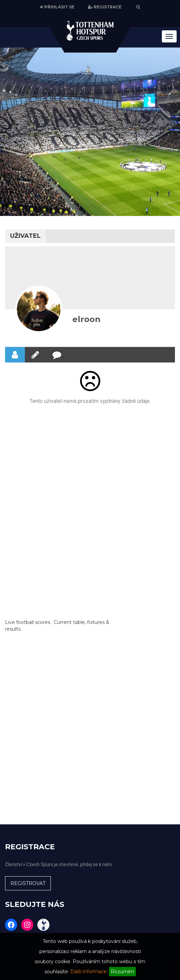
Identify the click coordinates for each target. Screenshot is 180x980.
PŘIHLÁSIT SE (57, 7)
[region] (90, 132)
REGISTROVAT (28, 883)
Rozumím (122, 972)
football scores (33, 622)
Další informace (88, 972)
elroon (86, 319)
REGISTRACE (105, 7)
